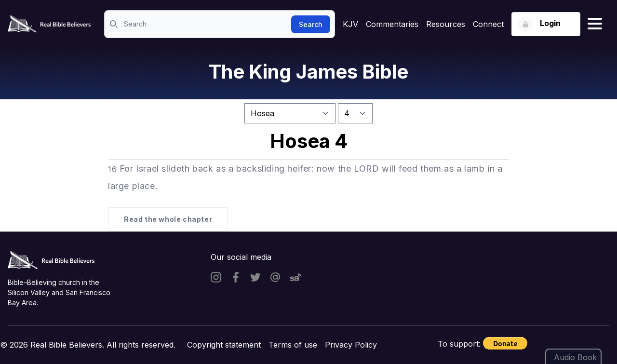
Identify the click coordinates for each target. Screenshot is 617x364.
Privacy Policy (351, 345)
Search (311, 24)
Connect (488, 24)
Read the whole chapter (168, 219)
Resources (446, 24)
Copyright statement (224, 345)
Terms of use (293, 345)
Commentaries (392, 24)
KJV (350, 24)
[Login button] (546, 24)
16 (112, 169)
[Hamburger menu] (595, 24)
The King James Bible (308, 72)
